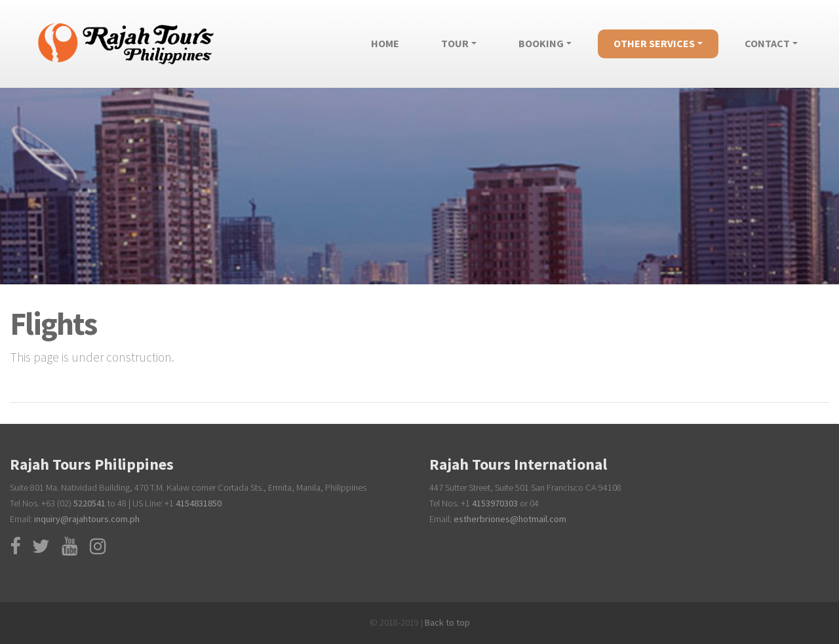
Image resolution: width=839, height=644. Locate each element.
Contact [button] (767, 43)
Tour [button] (455, 43)
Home (393, 41)
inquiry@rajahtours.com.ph (87, 519)
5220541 (89, 503)
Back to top (446, 622)
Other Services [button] (654, 43)
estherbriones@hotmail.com (510, 519)
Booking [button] (541, 43)
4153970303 (495, 503)
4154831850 (199, 503)
